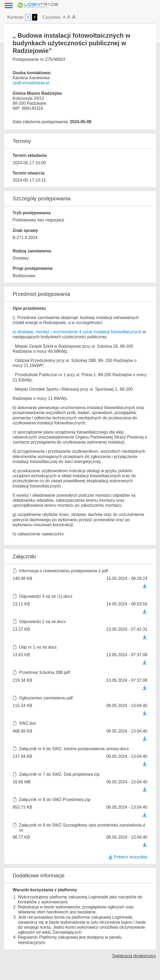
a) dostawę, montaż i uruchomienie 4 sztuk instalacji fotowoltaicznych (77, 332)
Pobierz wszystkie (128, 857)
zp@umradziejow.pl (31, 83)
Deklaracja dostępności (134, 956)
